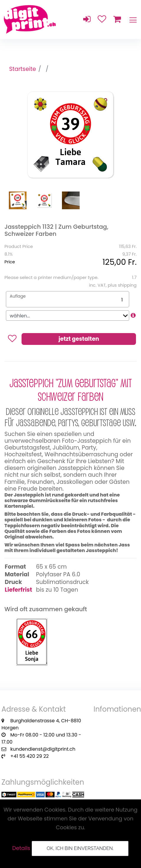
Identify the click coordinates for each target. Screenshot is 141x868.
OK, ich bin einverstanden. (80, 848)
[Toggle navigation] (133, 20)
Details (21, 848)
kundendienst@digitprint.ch (43, 749)
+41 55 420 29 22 (29, 756)
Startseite (23, 69)
